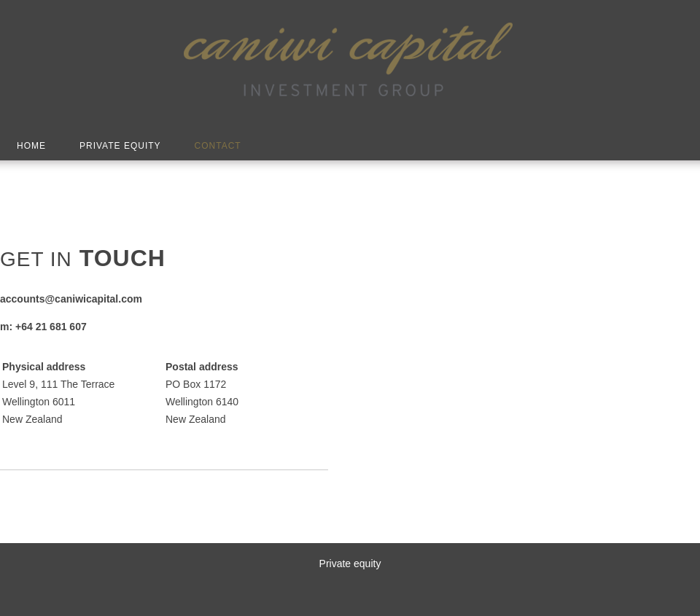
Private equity (350, 564)
